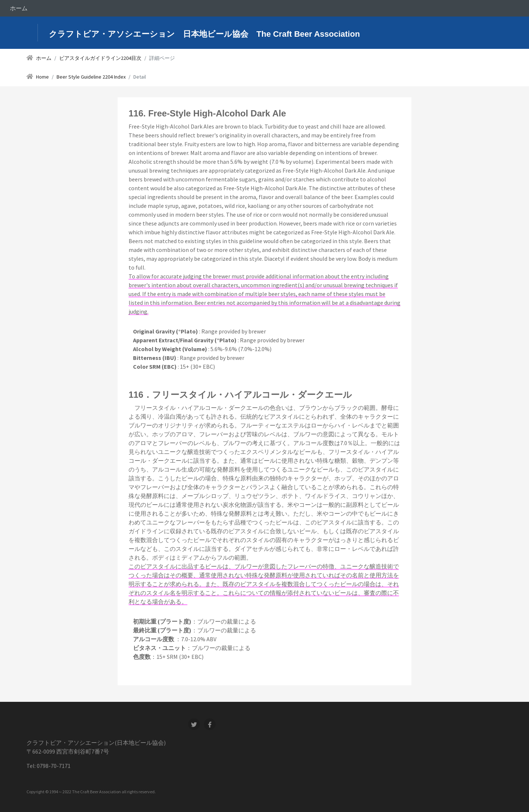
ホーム (19, 8)
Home (42, 77)
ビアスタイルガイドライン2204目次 (100, 58)
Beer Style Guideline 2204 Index (91, 77)
